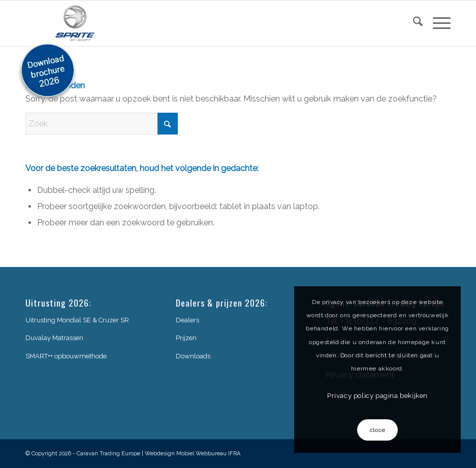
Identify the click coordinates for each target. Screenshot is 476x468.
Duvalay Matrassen (54, 338)
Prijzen (186, 338)
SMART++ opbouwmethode (66, 356)
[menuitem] (413, 23)
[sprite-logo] (75, 23)
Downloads (193, 356)
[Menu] (437, 23)
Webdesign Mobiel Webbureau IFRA (193, 454)
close (378, 430)
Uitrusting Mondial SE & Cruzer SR (77, 320)
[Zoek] (413, 23)
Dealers (187, 320)
